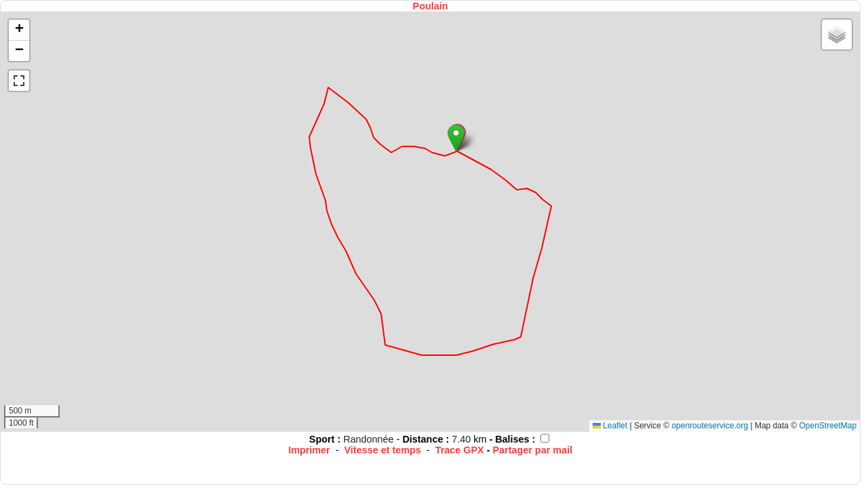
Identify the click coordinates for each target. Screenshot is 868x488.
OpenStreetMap (828, 426)
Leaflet (610, 426)
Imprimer (309, 450)
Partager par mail (532, 450)
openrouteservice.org (710, 426)
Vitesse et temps (383, 450)
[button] (456, 138)
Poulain (431, 6)
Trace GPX (460, 450)
